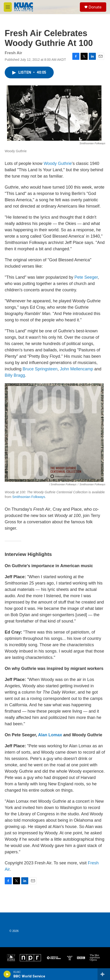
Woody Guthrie (58, 163)
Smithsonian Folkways (29, 497)
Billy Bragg (15, 375)
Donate (95, 7)
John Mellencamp (76, 369)
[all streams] (104, 974)
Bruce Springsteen (40, 369)
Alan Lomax (50, 735)
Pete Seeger (86, 277)
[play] (7, 974)
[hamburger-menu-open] (8, 7)
